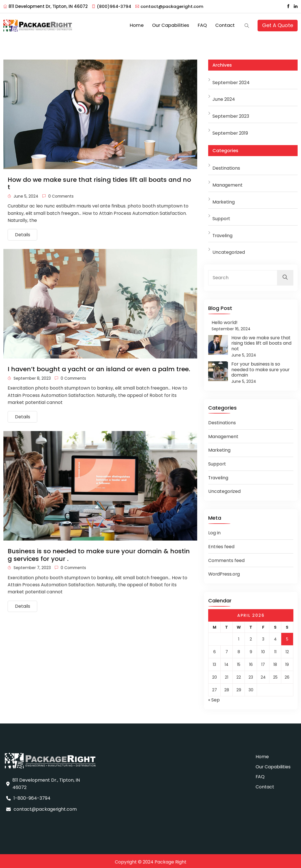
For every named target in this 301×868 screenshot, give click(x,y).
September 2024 (231, 81)
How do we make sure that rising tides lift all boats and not (99, 181)
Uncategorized (229, 251)
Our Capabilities (176, 25)
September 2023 (231, 114)
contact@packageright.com (170, 6)
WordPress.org (225, 572)
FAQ (205, 25)
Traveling (223, 234)
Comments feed (226, 558)
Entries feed (221, 545)
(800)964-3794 (112, 6)
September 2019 (230, 131)
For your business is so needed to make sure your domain (261, 368)
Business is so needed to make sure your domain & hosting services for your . (99, 555)
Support (221, 217)
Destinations (226, 166)
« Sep (214, 698)
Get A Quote (278, 24)
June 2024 (224, 98)
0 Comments (59, 194)
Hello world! (225, 321)
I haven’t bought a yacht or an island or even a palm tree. (99, 368)
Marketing (224, 200)
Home (145, 25)
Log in (214, 531)
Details (23, 234)
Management (228, 183)
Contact (226, 25)
